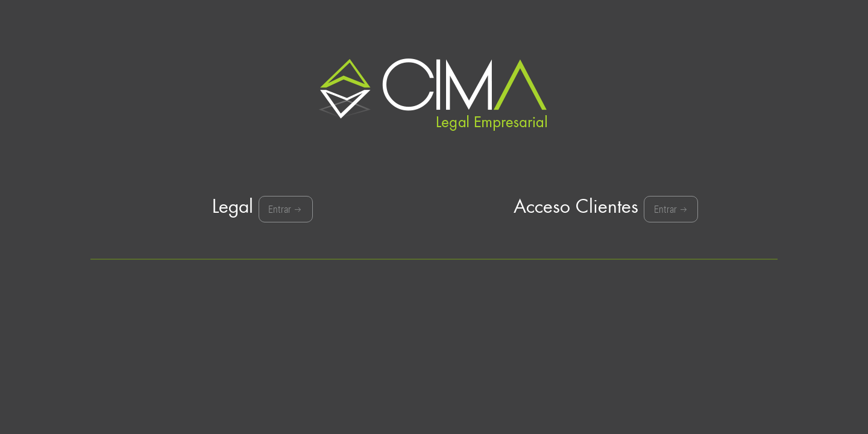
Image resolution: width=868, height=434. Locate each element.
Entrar (285, 211)
